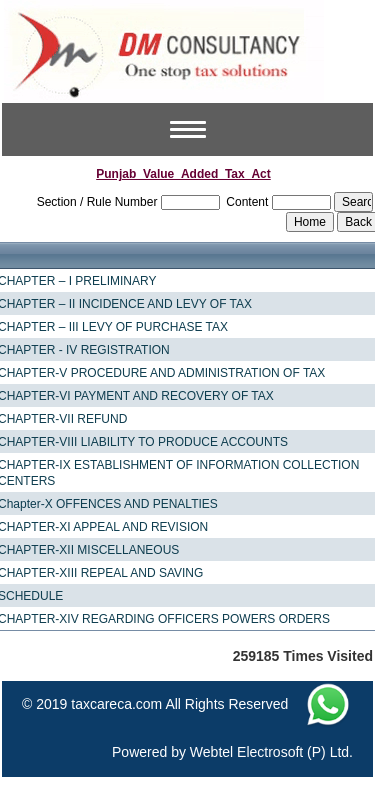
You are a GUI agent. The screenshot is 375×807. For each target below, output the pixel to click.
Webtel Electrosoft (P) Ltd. (271, 752)
